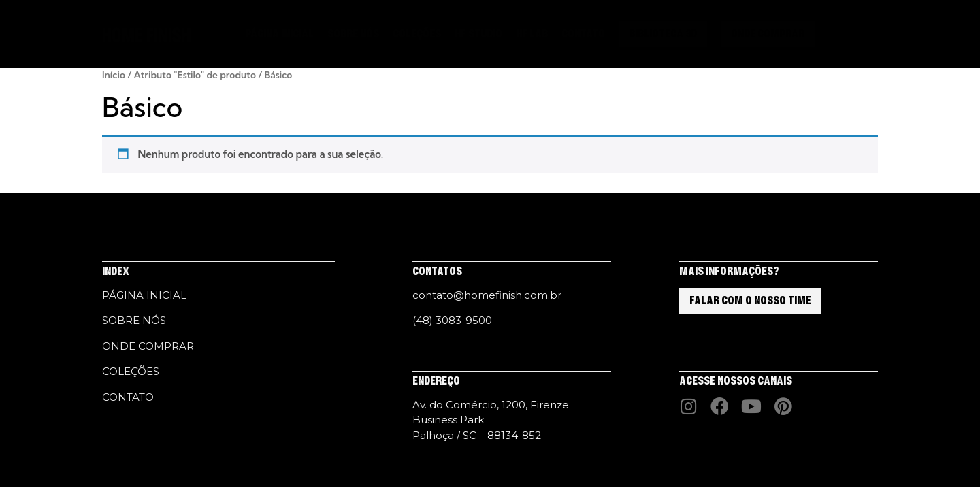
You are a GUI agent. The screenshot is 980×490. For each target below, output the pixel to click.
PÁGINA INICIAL (279, 34)
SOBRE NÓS (353, 34)
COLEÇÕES (417, 34)
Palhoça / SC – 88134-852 (477, 435)
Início (114, 75)
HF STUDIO (478, 34)
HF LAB (532, 34)
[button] (840, 35)
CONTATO (583, 34)
